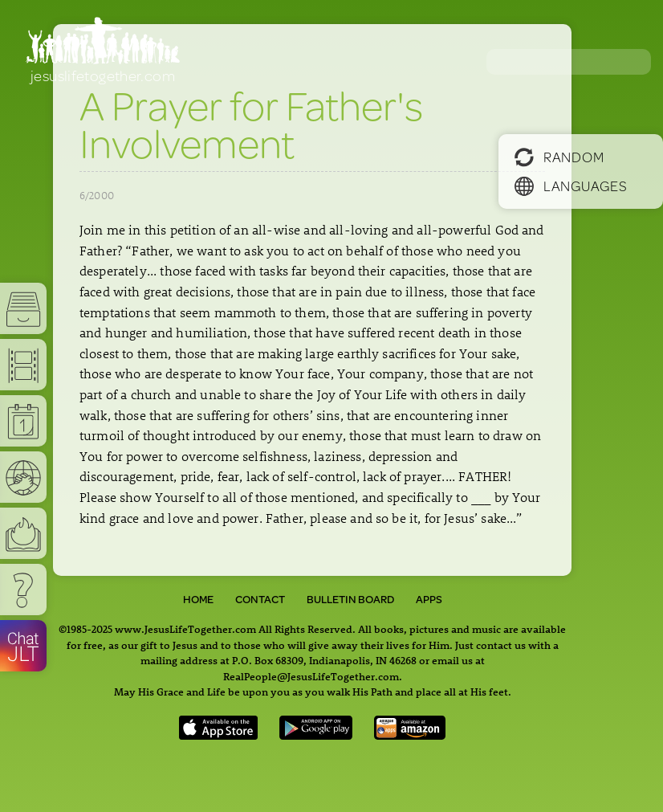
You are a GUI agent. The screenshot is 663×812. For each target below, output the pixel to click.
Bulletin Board (350, 599)
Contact (260, 599)
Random (559, 157)
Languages (571, 186)
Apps (429, 599)
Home (198, 599)
